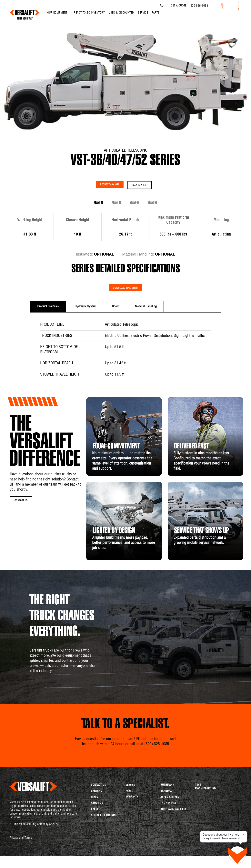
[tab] (48, 319)
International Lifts (173, 830)
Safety (95, 830)
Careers (96, 807)
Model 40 (109, 209)
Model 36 (76, 209)
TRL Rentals (168, 822)
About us (97, 822)
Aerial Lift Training (104, 838)
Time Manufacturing (206, 800)
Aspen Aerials (170, 814)
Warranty (133, 814)
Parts (130, 807)
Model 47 (142, 209)
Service (131, 799)
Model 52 (175, 209)
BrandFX (166, 807)
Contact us (98, 799)
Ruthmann (167, 799)
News (95, 814)
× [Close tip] (243, 834)
